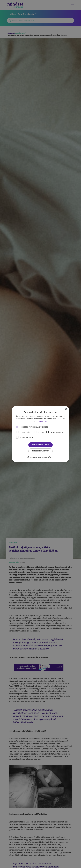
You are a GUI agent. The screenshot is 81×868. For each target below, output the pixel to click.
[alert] (40, 434)
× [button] (66, 409)
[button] (41, 457)
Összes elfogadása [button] (41, 445)
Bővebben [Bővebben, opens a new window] (43, 421)
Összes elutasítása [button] (41, 451)
